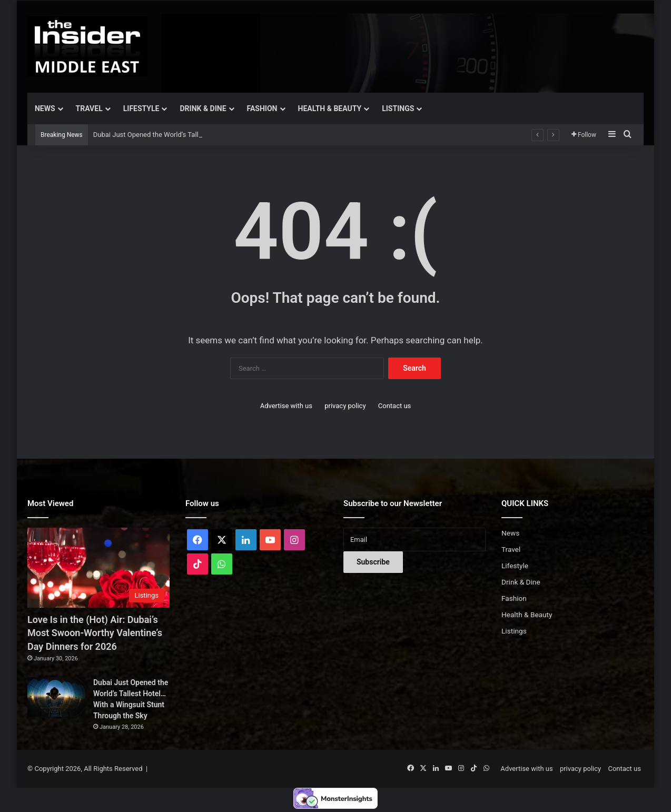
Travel (89, 108)
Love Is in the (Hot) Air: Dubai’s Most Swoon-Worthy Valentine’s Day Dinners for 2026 (95, 633)
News (45, 108)
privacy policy (345, 406)
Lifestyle (141, 108)
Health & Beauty (330, 108)
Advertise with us (286, 406)
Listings (398, 108)
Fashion (262, 108)
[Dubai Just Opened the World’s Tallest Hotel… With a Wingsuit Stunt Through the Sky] (56, 697)
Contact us (395, 406)
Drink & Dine (203, 108)
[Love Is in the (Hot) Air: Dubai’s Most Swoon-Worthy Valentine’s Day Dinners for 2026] (98, 568)
